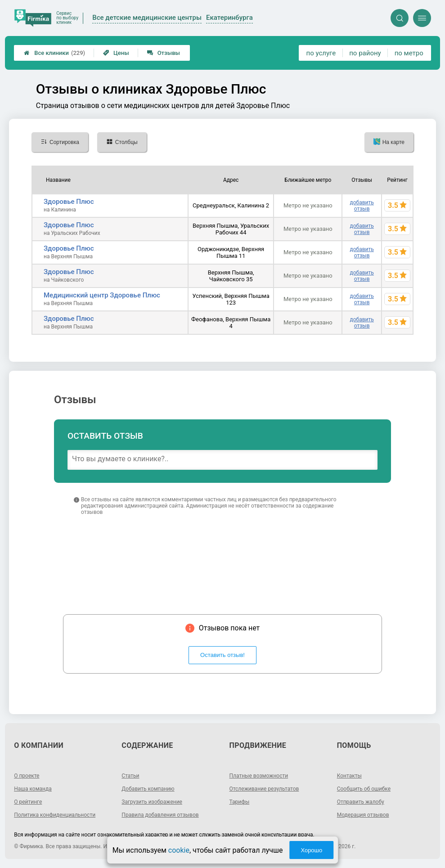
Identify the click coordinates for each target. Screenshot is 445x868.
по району (365, 53)
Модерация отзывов (363, 815)
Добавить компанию (148, 789)
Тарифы (240, 802)
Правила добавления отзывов (160, 815)
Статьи (130, 776)
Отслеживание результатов (264, 789)
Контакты (349, 776)
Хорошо (311, 850)
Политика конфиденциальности (55, 815)
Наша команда (33, 789)
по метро (409, 53)
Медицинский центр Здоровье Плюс (102, 295)
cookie (179, 850)
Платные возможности (259, 776)
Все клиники (54, 53)
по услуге (321, 53)
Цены (116, 53)
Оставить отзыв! (222, 655)
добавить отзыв (362, 206)
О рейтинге (28, 802)
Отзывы (164, 53)
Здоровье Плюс (69, 202)
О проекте (27, 776)
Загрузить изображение (152, 802)
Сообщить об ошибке (364, 789)
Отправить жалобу (361, 802)
